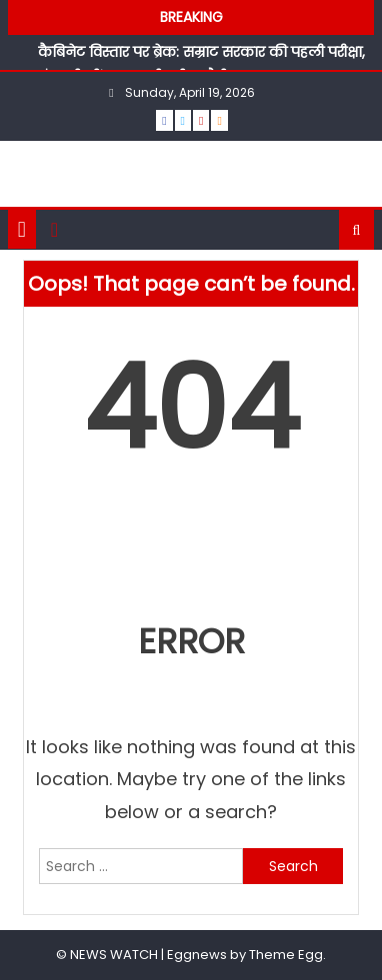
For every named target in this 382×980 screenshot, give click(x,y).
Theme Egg (286, 955)
